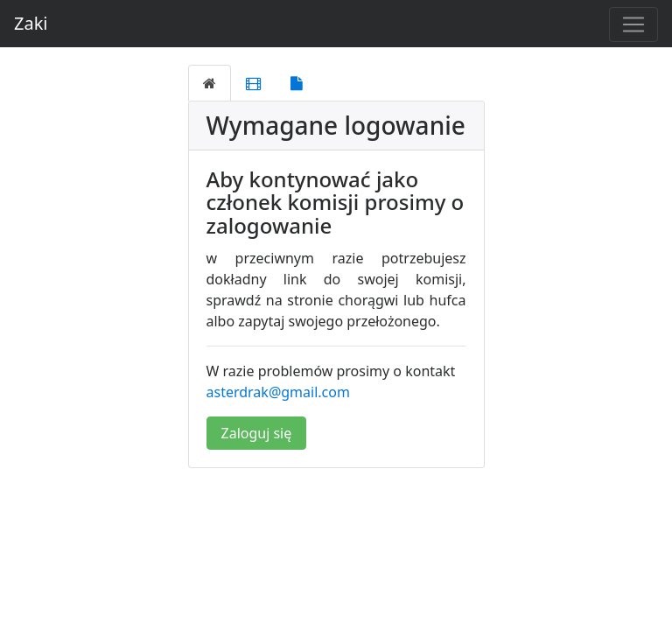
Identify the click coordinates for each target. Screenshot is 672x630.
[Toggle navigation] (633, 24)
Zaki (31, 23)
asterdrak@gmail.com (278, 392)
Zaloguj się (257, 433)
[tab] (210, 83)
